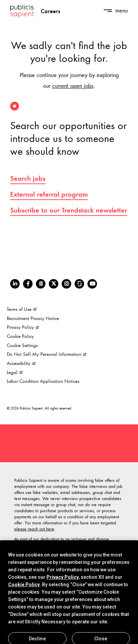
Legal (15, 372)
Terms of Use (22, 309)
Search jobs (28, 178)
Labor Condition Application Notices (43, 381)
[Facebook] (28, 284)
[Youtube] (92, 284)
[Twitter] (54, 284)
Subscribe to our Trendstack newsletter (69, 210)
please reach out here (34, 529)
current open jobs (73, 85)
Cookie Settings (22, 345)
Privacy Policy (23, 327)
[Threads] (41, 284)
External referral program (49, 194)
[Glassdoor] (79, 284)
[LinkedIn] (15, 284)
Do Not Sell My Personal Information (46, 354)
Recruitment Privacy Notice (33, 318)
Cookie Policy (20, 336)
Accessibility (21, 363)
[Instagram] (66, 284)
